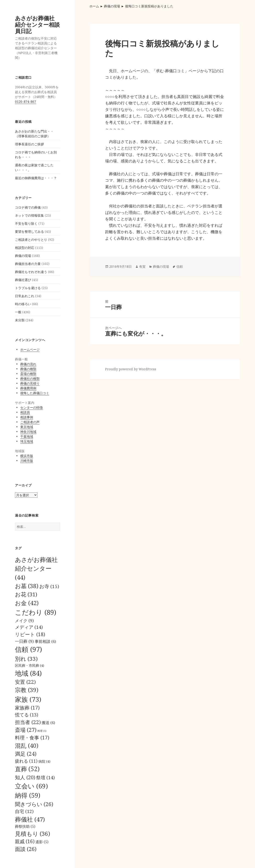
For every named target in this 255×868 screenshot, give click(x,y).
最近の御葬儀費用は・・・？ (36, 178)
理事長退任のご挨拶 (29, 144)
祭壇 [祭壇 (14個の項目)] (45, 777)
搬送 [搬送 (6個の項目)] (48, 723)
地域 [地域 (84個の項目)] (28, 673)
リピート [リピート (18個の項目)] (30, 634)
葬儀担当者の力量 (28, 264)
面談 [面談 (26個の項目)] (26, 849)
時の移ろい (23, 304)
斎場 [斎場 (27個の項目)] (26, 730)
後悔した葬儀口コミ (35, 393)
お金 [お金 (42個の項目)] (27, 603)
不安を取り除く (26, 223)
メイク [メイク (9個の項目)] (24, 620)
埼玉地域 (27, 441)
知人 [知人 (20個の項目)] (25, 777)
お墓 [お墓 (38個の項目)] (27, 586)
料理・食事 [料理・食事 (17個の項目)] (32, 737)
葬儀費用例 (28, 388)
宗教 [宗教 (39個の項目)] (27, 690)
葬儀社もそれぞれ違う (31, 272)
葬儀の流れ (28, 364)
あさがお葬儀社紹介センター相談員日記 (37, 24)
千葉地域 (27, 436)
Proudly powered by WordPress (131, 369)
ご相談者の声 (30, 422)
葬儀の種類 (28, 369)
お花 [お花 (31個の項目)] (26, 594)
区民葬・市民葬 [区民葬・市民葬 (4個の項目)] (30, 665)
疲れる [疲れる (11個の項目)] (26, 761)
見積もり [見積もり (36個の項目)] (33, 834)
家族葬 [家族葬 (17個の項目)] (27, 708)
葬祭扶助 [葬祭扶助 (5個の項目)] (25, 826)
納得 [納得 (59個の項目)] (28, 795)
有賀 (142, 266)
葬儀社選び (23, 280)
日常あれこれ (25, 296)
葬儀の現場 (23, 256)
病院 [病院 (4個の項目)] (44, 761)
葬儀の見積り (30, 383)
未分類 (20, 320)
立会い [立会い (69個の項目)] (31, 786)
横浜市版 (27, 456)
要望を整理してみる (29, 231)
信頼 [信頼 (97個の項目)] (29, 649)
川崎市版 (27, 461)
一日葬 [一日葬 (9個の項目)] (24, 641)
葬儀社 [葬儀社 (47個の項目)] (30, 819)
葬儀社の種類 (30, 378)
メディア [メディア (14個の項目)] (29, 627)
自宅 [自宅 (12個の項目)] (24, 811)
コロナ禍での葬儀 (28, 207)
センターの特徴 (32, 407)
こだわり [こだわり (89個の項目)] (36, 612)
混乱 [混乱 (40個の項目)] (27, 745)
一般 (18, 312)
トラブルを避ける (28, 288)
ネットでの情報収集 (29, 215)
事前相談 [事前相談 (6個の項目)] (45, 641)
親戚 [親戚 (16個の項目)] (25, 841)
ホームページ (30, 349)
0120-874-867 (26, 102)
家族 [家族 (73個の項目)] (28, 699)
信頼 (180, 266)
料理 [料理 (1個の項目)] (42, 731)
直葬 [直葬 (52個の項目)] (27, 769)
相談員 (25, 412)
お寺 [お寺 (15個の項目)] (49, 586)
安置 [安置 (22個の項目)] (25, 682)
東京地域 (27, 427)
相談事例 (27, 417)
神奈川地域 (28, 432)
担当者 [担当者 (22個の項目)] (28, 722)
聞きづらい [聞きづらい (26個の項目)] (34, 804)
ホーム (94, 6)
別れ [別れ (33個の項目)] (26, 659)
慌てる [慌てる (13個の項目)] (27, 715)
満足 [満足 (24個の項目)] (26, 754)
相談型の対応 (25, 248)
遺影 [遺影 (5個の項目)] (42, 842)
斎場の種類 (28, 374)
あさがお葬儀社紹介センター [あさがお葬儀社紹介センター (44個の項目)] (36, 568)
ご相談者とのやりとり (31, 240)
